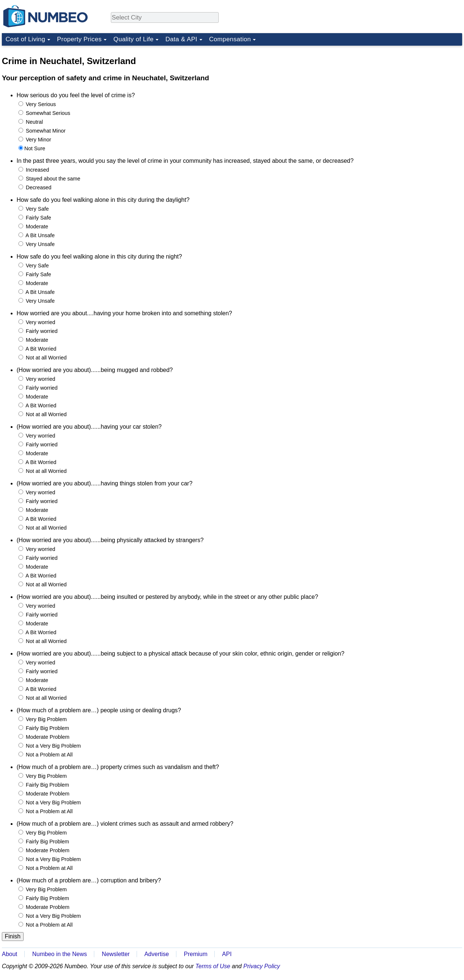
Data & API (181, 39)
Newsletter (116, 954)
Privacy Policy (262, 966)
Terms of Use (213, 966)
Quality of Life (133, 39)
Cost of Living (25, 39)
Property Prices (79, 39)
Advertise (157, 954)
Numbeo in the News (59, 954)
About (10, 954)
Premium (196, 954)
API (227, 954)
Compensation (230, 39)
